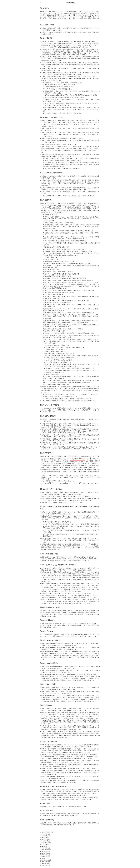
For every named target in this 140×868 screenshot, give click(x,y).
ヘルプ (52, 467)
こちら (53, 213)
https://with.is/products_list (77, 460)
